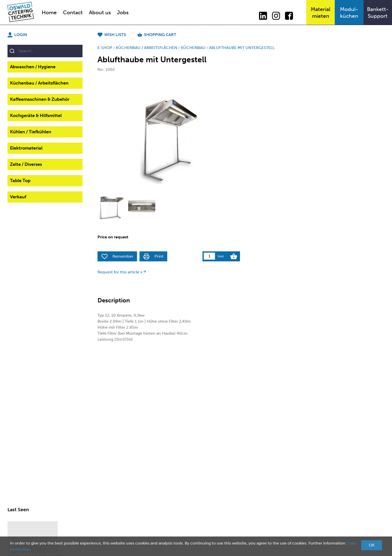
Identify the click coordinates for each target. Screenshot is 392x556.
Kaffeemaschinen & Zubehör (40, 99)
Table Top (20, 181)
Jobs (123, 12)
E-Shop (105, 48)
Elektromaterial (26, 148)
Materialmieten (321, 13)
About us (100, 12)
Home (49, 12)
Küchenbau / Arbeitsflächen (39, 83)
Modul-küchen (349, 13)
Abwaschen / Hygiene (33, 67)
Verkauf (18, 197)
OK (372, 545)
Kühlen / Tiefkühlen (31, 132)
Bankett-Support (378, 13)
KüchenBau (193, 48)
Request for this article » (122, 272)
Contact (73, 12)
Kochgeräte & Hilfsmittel (36, 116)
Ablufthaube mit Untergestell (242, 48)
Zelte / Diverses (26, 164)
